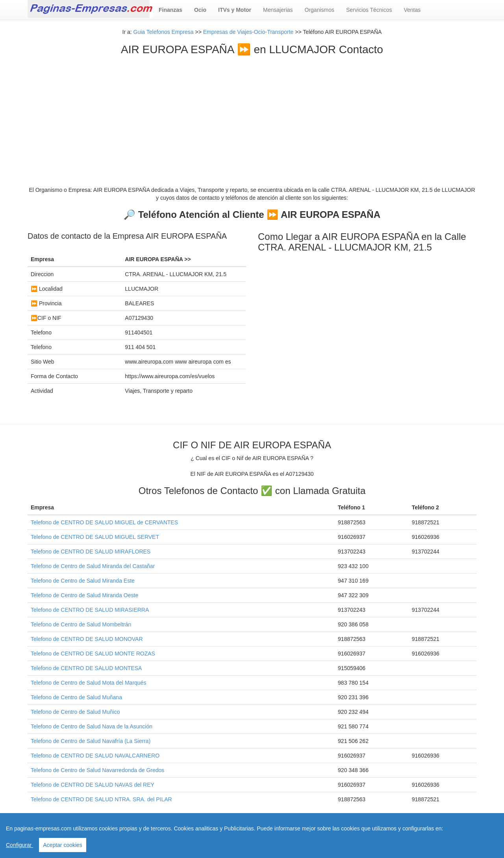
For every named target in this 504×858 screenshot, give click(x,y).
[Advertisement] (252, 115)
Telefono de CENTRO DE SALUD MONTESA (86, 668)
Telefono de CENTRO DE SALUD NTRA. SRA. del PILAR (101, 799)
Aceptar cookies (63, 845)
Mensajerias (278, 10)
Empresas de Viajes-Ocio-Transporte (248, 32)
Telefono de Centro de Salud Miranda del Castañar (93, 566)
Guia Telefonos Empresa (164, 32)
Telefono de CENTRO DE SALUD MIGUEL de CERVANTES (104, 522)
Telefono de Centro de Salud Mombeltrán (81, 624)
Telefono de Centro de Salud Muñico (75, 712)
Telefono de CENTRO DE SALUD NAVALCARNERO (95, 756)
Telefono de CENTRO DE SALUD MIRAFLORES (91, 552)
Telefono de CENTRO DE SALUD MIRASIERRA (90, 610)
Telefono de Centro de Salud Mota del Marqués (88, 683)
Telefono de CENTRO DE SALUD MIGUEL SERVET (95, 537)
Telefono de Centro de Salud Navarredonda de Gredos (97, 770)
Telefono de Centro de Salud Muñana (76, 697)
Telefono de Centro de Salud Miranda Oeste (84, 595)
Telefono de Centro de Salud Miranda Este (83, 581)
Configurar (19, 845)
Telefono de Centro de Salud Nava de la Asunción (92, 726)
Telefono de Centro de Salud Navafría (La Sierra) (91, 741)
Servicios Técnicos (369, 10)
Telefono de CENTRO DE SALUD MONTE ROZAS (93, 654)
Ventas (412, 10)
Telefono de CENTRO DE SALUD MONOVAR (87, 639)
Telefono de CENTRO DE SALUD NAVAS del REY (93, 785)
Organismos (320, 10)
